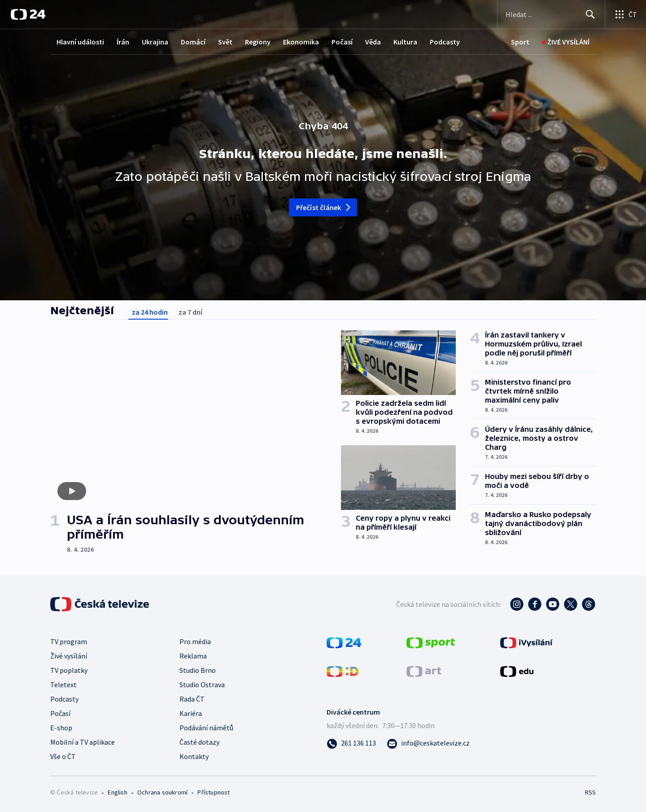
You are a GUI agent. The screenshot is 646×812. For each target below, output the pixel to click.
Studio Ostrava (202, 685)
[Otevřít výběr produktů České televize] (626, 14)
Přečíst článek (324, 207)
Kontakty (194, 756)
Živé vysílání (69, 656)
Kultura (405, 42)
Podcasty (445, 42)
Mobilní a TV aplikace (83, 742)
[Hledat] (590, 14)
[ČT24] (28, 14)
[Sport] (520, 42)
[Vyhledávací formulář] (551, 14)
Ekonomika (301, 42)
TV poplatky (69, 670)
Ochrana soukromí (162, 792)
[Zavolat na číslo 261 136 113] (351, 743)
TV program (69, 641)
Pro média (195, 641)
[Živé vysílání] (566, 42)
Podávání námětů (206, 728)
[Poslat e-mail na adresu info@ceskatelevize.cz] (428, 743)
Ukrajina (155, 42)
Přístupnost (214, 792)
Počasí (342, 42)
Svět (225, 42)
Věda (373, 42)
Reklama (193, 656)
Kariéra (191, 713)
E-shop (61, 728)
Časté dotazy (199, 742)
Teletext (63, 685)
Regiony (258, 42)
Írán (123, 42)
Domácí (193, 42)
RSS (590, 792)
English (117, 792)
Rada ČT (192, 699)
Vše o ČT (63, 756)
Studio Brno (198, 670)
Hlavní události (80, 42)
